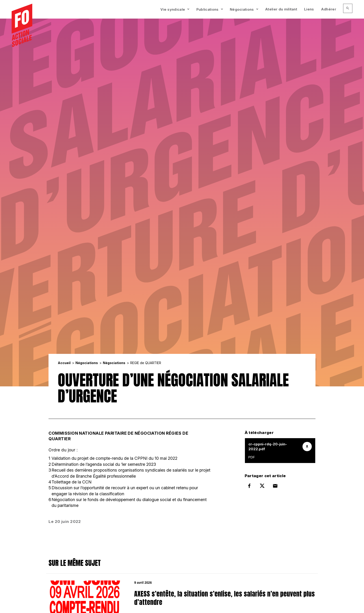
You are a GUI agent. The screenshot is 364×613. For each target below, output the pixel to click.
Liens (309, 9)
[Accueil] (22, 26)
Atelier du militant (281, 9)
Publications (208, 9)
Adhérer (329, 9)
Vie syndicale (173, 9)
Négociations (242, 9)
